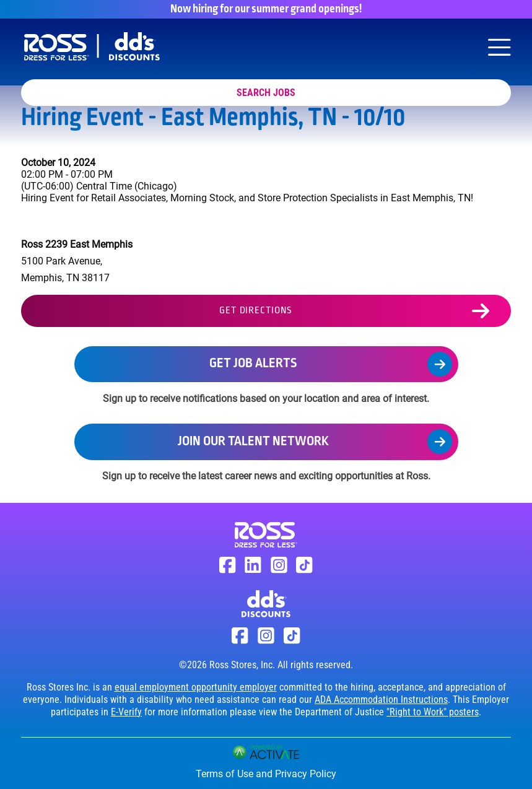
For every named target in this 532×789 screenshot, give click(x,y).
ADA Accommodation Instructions (381, 700)
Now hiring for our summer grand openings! (266, 9)
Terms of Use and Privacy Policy (266, 774)
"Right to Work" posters (433, 712)
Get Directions (255, 311)
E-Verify (126, 712)
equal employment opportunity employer (196, 687)
